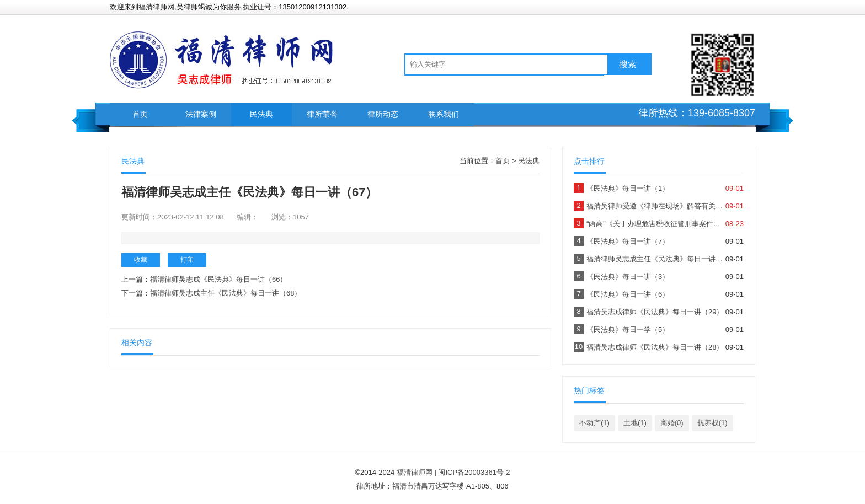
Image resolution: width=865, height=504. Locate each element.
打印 (187, 260)
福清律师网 (415, 472)
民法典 (261, 114)
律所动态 (383, 114)
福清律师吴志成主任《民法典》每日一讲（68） (226, 293)
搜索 (628, 64)
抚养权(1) (712, 423)
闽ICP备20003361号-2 (474, 472)
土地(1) (635, 423)
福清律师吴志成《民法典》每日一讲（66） (218, 279)
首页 (140, 114)
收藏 (141, 260)
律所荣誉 (322, 114)
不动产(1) (594, 423)
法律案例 (201, 114)
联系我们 (444, 114)
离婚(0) (672, 423)
